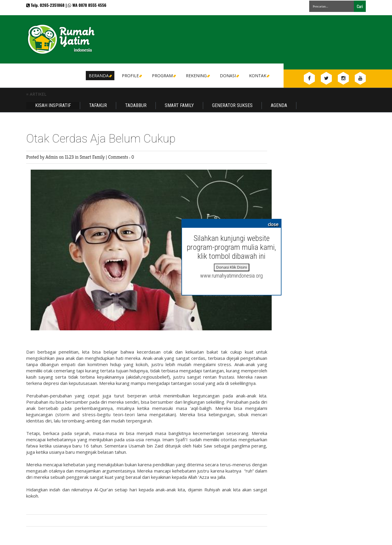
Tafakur (98, 105)
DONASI (229, 76)
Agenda (279, 105)
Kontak (259, 76)
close (273, 224)
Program (163, 76)
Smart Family (179, 105)
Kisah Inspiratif (53, 105)
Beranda (100, 76)
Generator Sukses (232, 105)
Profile (131, 76)
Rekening (197, 76)
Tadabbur (136, 105)
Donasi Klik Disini (232, 267)
